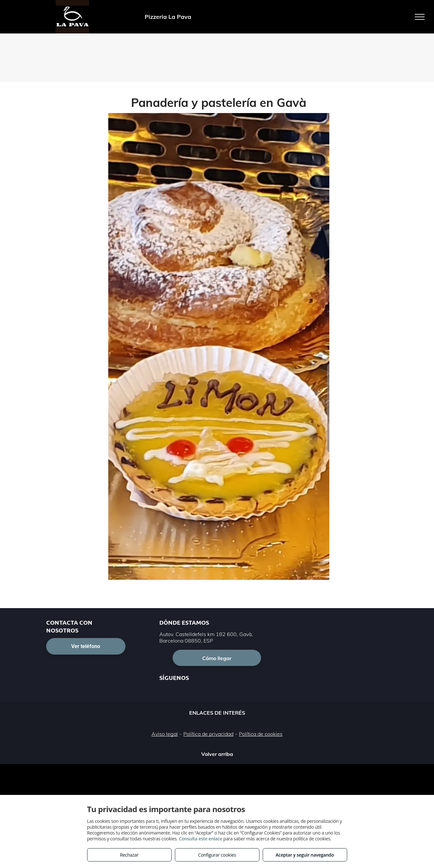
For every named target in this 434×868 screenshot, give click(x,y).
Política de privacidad (208, 734)
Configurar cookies (217, 855)
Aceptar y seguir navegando (305, 855)
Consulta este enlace (200, 839)
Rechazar (129, 855)
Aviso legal (165, 734)
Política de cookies (261, 734)
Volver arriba (217, 754)
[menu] (420, 17)
